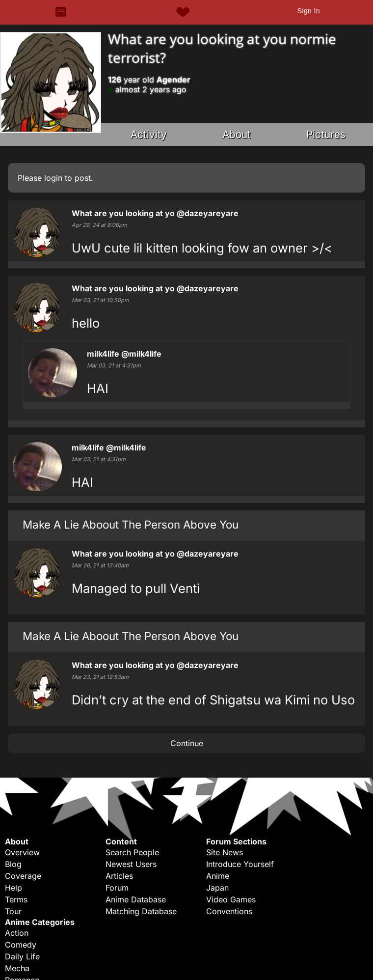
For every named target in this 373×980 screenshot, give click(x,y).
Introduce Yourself (240, 864)
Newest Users (131, 864)
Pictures (326, 134)
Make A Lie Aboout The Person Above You (131, 524)
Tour (13, 911)
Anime (218, 876)
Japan (217, 888)
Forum (117, 888)
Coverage (23, 876)
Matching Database (141, 911)
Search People (132, 852)
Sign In (309, 11)
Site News (225, 852)
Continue (187, 743)
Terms (16, 899)
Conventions (229, 911)
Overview (22, 852)
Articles (119, 876)
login (53, 178)
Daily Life (22, 956)
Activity (149, 134)
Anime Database (136, 899)
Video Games (231, 899)
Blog (13, 864)
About (237, 134)
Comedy (21, 945)
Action (17, 933)
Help (13, 888)
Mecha (17, 968)
